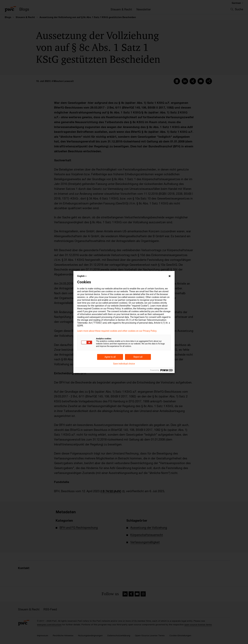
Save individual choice (124, 364)
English (82, 276)
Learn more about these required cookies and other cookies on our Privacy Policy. (117, 331)
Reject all (138, 357)
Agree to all (110, 357)
